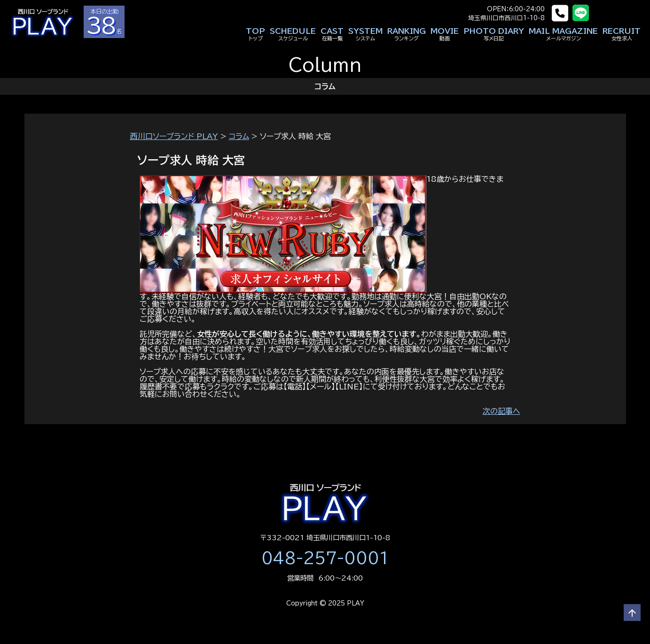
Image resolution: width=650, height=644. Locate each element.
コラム (239, 136)
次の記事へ (501, 411)
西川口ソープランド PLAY (174, 136)
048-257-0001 (325, 558)
